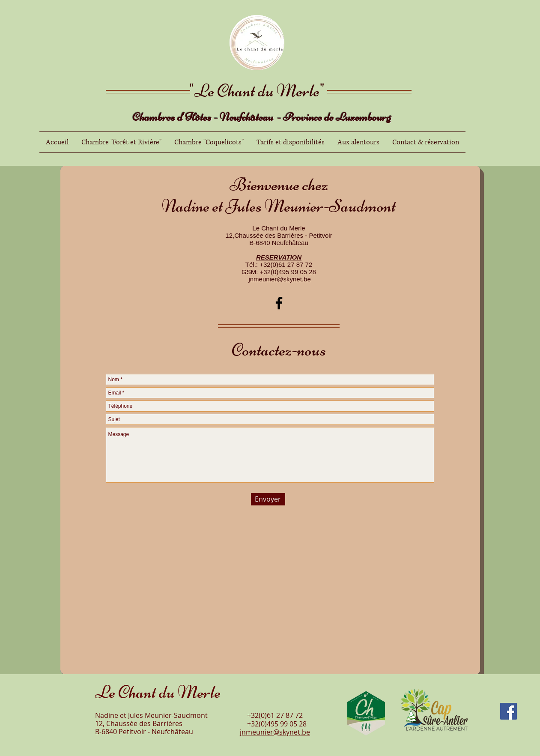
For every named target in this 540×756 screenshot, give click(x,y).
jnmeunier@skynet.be (279, 279)
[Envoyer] (268, 499)
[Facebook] (279, 303)
